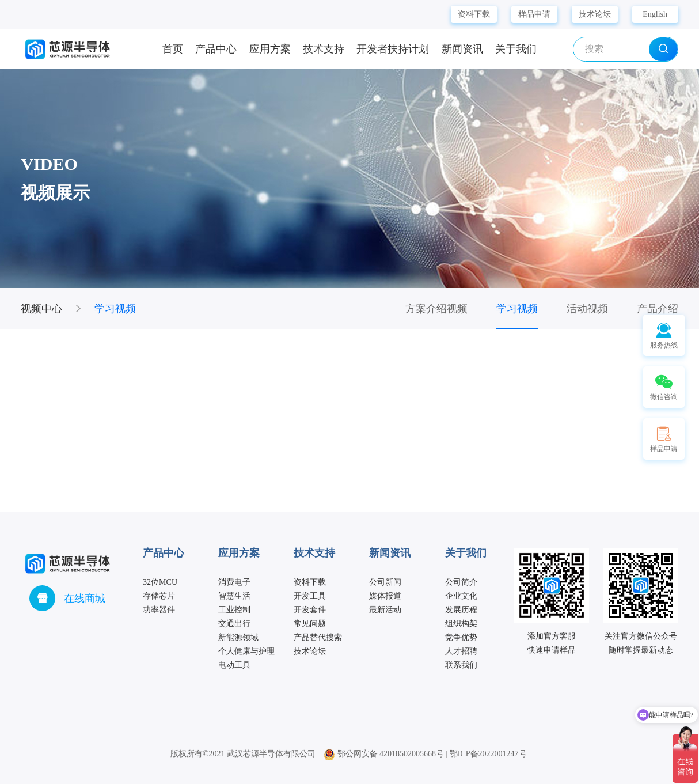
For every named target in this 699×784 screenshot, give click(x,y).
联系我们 (461, 665)
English (655, 14)
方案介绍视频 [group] (436, 309)
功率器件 (159, 610)
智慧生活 (234, 596)
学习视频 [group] (517, 309)
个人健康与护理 (246, 651)
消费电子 (234, 582)
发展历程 (461, 610)
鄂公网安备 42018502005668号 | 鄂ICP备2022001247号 (425, 754)
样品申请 (534, 14)
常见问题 (310, 624)
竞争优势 (461, 637)
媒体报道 (385, 596)
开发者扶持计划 (393, 49)
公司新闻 (385, 582)
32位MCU (160, 582)
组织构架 (461, 624)
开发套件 (310, 610)
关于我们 (516, 49)
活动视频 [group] (587, 309)
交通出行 (234, 624)
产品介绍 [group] (658, 309)
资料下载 (474, 14)
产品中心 (216, 49)
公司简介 (461, 582)
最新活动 (385, 610)
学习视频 (115, 309)
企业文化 (461, 596)
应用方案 (270, 49)
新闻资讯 (462, 49)
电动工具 (234, 665)
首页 (173, 49)
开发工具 (310, 596)
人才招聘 (461, 651)
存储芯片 (159, 596)
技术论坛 (595, 14)
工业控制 (234, 610)
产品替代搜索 (318, 637)
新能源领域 (238, 637)
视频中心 (41, 309)
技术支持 (324, 49)
